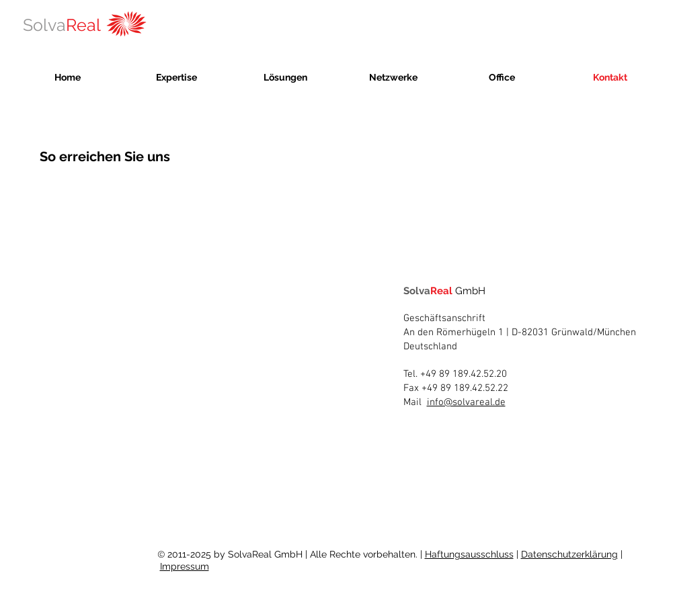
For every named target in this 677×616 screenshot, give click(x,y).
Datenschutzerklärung (569, 554)
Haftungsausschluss (469, 554)
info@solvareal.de (466, 402)
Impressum (185, 566)
